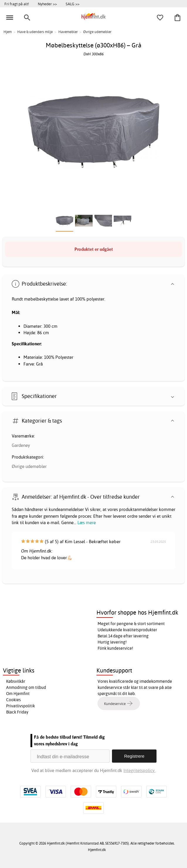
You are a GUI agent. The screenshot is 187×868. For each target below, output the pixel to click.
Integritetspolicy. (139, 770)
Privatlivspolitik (21, 706)
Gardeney (21, 445)
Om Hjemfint (18, 694)
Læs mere (87, 523)
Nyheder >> (47, 4)
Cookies (13, 700)
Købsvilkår (16, 681)
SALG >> (73, 4)
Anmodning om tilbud (26, 687)
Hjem (8, 32)
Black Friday (17, 712)
